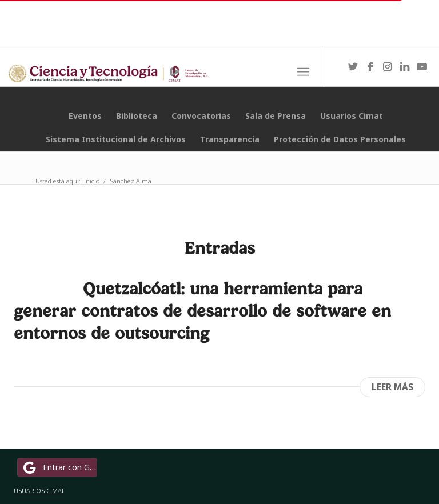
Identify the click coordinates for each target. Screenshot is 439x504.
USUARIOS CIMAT (39, 491)
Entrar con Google (59, 467)
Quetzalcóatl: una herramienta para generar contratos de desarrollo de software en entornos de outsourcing (202, 311)
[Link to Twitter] (353, 66)
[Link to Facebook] (370, 66)
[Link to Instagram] (388, 66)
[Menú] (303, 72)
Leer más (392, 387)
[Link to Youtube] (422, 66)
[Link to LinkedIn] (405, 66)
